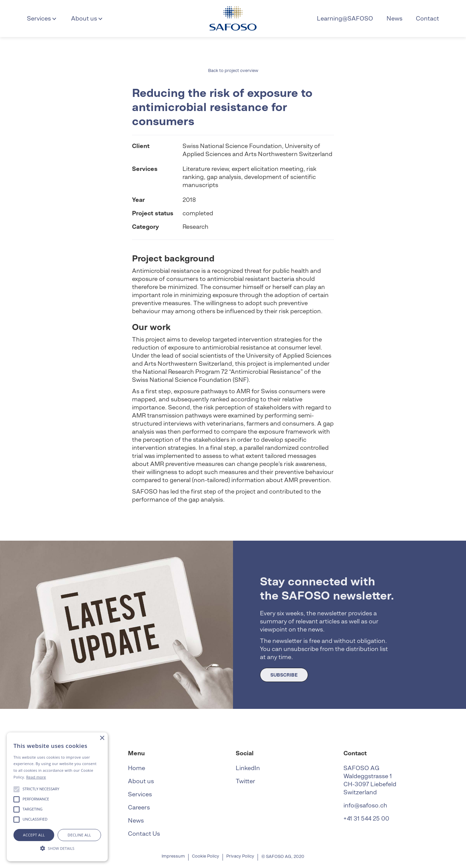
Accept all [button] (34, 835)
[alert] (57, 797)
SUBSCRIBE (284, 675)
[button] (42, 19)
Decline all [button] (79, 835)
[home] (233, 19)
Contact (427, 18)
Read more (36, 777)
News (394, 18)
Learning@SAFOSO (345, 18)
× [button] (102, 738)
